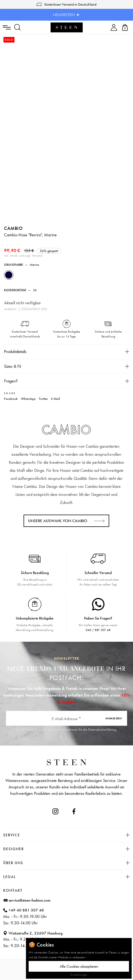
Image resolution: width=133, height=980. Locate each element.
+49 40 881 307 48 (26, 910)
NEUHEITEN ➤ (66, 15)
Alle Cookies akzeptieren (79, 966)
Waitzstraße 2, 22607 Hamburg (36, 933)
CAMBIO (13, 228)
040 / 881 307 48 (98, 630)
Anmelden (114, 718)
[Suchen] (18, 27)
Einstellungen (79, 975)
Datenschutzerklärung (102, 730)
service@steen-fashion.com (30, 900)
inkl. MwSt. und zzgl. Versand (23, 256)
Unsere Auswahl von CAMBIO (58, 521)
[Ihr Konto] (114, 27)
